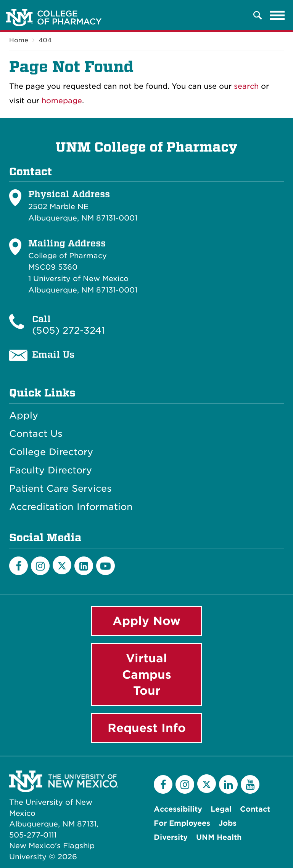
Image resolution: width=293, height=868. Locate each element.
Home (19, 40)
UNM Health (219, 837)
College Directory (51, 452)
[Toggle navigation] (277, 15)
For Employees (182, 823)
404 (45, 40)
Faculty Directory (51, 470)
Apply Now (146, 621)
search (246, 86)
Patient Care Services (60, 489)
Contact (255, 809)
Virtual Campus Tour (147, 675)
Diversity (171, 837)
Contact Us (36, 434)
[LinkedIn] (84, 566)
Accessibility (178, 809)
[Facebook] (19, 566)
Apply (24, 416)
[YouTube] (105, 566)
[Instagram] (40, 566)
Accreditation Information (71, 507)
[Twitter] (62, 565)
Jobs (228, 823)
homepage (62, 101)
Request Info (147, 728)
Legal (221, 809)
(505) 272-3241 (68, 330)
